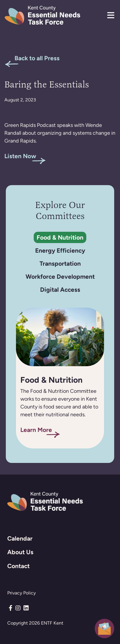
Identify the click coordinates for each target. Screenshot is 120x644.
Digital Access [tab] (60, 290)
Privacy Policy (22, 593)
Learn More (36, 430)
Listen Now (20, 156)
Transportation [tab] (60, 263)
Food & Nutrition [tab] (60, 237)
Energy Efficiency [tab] (60, 250)
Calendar (20, 538)
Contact (18, 566)
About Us (20, 552)
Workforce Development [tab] (60, 277)
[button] (111, 15)
